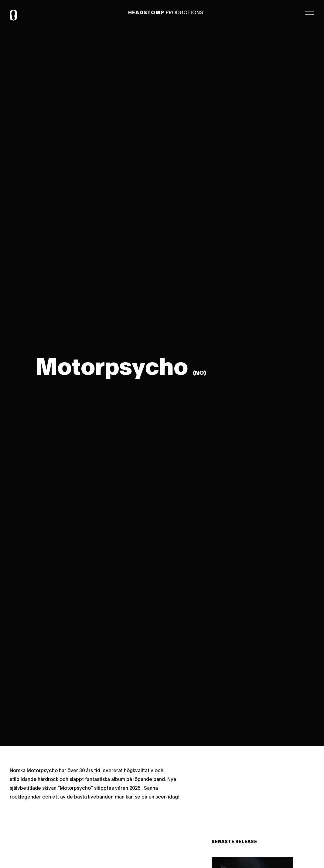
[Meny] (310, 12)
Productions (166, 12)
